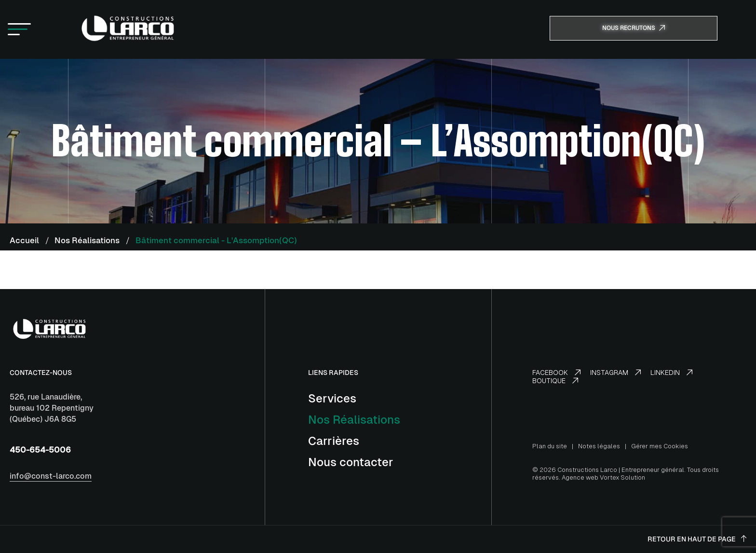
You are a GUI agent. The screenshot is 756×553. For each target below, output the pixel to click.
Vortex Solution (622, 477)
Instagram (615, 373)
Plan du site (550, 446)
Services (332, 398)
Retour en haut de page (697, 539)
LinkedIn (671, 373)
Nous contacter (351, 462)
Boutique (555, 381)
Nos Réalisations (354, 420)
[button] (19, 29)
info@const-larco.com (51, 476)
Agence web (580, 477)
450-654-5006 (40, 450)
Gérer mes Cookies (660, 446)
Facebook (556, 373)
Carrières (334, 441)
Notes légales (599, 446)
